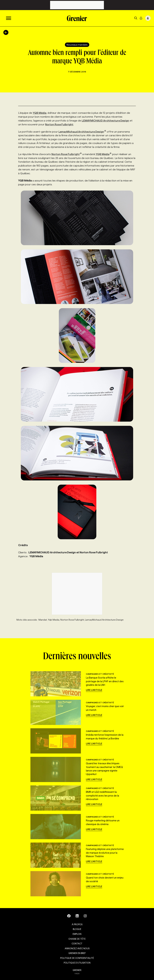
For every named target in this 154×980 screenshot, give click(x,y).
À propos (77, 924)
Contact (77, 944)
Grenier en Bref (77, 953)
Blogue (77, 929)
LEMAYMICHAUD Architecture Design (105, 121)
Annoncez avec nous (77, 948)
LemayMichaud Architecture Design (82, 132)
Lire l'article (94, 690)
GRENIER (77, 970)
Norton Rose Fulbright (59, 124)
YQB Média (40, 113)
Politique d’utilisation (77, 963)
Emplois (77, 934)
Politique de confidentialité (77, 958)
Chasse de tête (77, 939)
